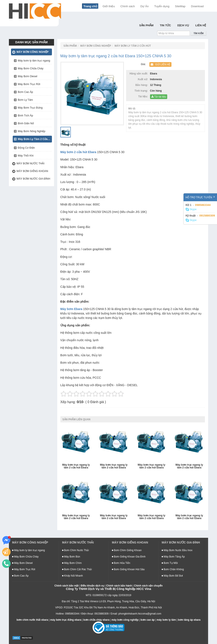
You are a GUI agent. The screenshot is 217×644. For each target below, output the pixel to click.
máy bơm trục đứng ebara (66, 620)
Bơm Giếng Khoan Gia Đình (129, 557)
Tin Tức (165, 25)
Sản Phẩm (146, 25)
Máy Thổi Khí (26, 156)
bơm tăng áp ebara (189, 620)
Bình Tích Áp (25, 116)
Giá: (144, 64)
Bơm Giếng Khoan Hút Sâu (128, 569)
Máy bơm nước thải (31, 163)
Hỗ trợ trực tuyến (200, 197)
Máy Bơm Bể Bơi (172, 576)
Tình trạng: (142, 91)
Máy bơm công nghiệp (33, 52)
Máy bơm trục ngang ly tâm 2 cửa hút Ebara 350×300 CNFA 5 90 (189, 517)
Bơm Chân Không (173, 569)
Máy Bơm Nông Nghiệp (32, 131)
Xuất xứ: (143, 79)
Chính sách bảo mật (67, 586)
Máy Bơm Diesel (28, 76)
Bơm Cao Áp (25, 92)
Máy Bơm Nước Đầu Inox (177, 550)
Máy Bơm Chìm (72, 563)
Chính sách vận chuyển (148, 586)
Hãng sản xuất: (139, 74)
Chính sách (128, 6)
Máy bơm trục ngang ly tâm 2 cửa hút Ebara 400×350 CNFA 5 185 (152, 466)
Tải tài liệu (159, 97)
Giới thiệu (109, 6)
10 (121, 394)
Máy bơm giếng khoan (32, 171)
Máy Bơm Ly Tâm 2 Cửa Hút (35, 139)
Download (197, 6)
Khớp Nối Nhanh (72, 576)
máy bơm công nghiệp (125, 620)
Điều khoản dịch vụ (92, 586)
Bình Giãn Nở (26, 123)
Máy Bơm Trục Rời (29, 84)
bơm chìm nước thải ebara (32, 620)
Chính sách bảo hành (119, 586)
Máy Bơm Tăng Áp (173, 557)
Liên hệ (201, 25)
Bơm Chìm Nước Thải (75, 550)
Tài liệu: (144, 96)
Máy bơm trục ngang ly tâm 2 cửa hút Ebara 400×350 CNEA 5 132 (114, 517)
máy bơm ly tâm (166, 620)
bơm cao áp (147, 620)
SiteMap (180, 6)
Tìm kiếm (198, 33)
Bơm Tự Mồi (170, 563)
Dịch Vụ (183, 25)
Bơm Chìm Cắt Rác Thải (77, 569)
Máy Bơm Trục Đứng (30, 108)
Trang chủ (90, 6)
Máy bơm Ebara (71, 309)
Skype (191, 210)
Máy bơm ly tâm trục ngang (34, 61)
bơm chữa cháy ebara (96, 620)
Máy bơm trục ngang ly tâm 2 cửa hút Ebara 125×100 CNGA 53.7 (76, 466)
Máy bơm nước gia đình (33, 179)
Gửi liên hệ (161, 64)
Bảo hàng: (142, 85)
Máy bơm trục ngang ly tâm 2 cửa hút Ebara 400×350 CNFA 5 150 (189, 466)
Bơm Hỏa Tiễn (121, 563)
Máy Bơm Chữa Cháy (31, 68)
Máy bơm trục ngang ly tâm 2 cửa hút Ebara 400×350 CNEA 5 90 (76, 517)
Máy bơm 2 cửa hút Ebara (78, 152)
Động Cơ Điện (26, 148)
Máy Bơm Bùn (71, 557)
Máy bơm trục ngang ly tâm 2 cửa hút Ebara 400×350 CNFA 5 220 (114, 466)
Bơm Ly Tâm (25, 100)
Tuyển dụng (162, 6)
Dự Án (145, 6)
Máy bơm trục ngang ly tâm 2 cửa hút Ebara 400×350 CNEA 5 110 (152, 517)
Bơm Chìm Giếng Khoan (127, 550)
